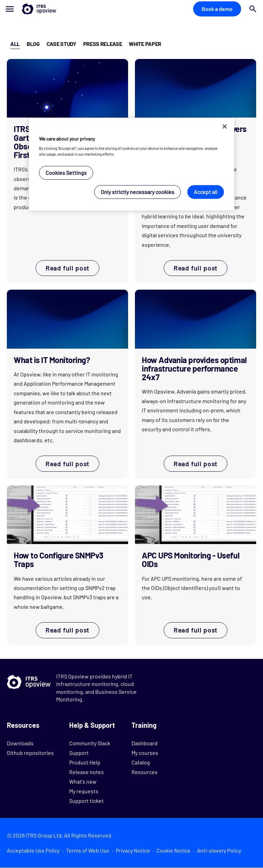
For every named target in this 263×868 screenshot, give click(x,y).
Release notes (86, 772)
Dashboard (145, 743)
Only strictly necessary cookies (137, 192)
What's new (83, 781)
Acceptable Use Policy (33, 850)
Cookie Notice (173, 850)
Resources (145, 772)
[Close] (225, 126)
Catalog (141, 762)
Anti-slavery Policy (219, 850)
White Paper (145, 44)
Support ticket (86, 801)
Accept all (206, 192)
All (15, 44)
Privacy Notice (133, 850)
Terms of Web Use (88, 850)
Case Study (61, 44)
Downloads (20, 743)
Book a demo (217, 9)
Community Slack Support (90, 748)
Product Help (85, 762)
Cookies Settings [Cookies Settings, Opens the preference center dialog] (66, 173)
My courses (145, 753)
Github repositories (30, 753)
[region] (131, 164)
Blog (33, 44)
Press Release (103, 44)
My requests (84, 791)
